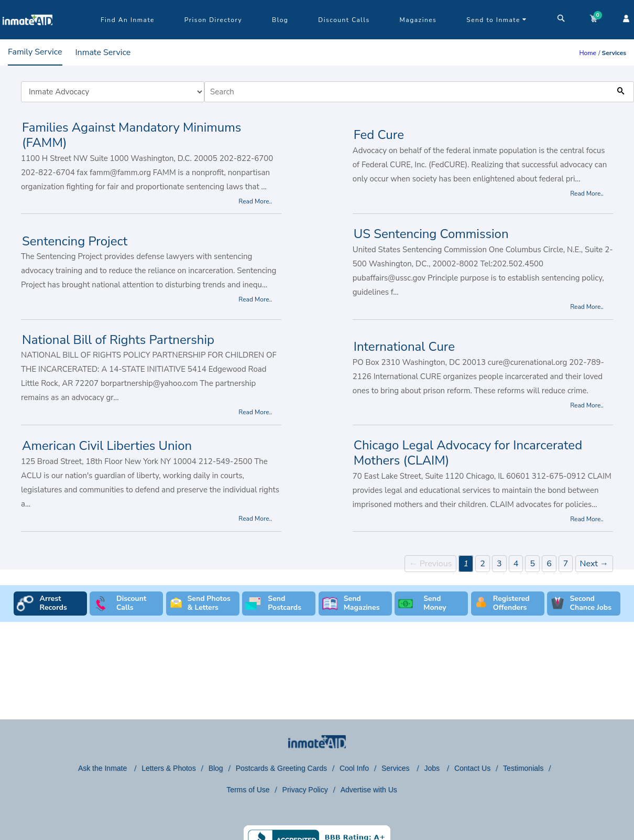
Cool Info (354, 768)
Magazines (418, 20)
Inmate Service (103, 52)
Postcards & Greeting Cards (281, 768)
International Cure (404, 347)
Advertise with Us (369, 790)
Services (397, 768)
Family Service (35, 52)
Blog (280, 20)
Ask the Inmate (103, 768)
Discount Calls (344, 20)
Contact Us (472, 768)
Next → (594, 564)
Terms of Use (248, 790)
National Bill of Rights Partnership (118, 340)
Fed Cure (379, 135)
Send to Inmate (497, 20)
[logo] (28, 37)
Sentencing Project (75, 241)
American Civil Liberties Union (107, 446)
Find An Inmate (128, 20)
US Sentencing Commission (431, 234)
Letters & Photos (169, 768)
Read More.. (255, 201)
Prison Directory (213, 20)
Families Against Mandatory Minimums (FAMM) (132, 135)
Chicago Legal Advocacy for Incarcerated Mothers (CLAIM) (468, 453)
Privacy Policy (305, 790)
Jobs (433, 768)
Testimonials (523, 768)
